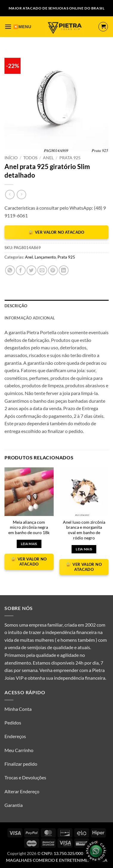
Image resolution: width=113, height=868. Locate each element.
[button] (8, 27)
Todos (30, 158)
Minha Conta (18, 709)
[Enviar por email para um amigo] (42, 270)
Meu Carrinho (19, 750)
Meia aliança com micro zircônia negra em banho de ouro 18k (29, 527)
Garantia (14, 805)
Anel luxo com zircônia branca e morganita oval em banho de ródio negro (84, 530)
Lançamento (45, 257)
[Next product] (10, 194)
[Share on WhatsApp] (10, 270)
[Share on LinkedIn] (64, 270)
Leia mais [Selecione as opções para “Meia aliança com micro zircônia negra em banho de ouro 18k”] (29, 544)
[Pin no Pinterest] (53, 270)
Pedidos (13, 723)
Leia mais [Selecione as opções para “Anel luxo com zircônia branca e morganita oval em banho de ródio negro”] (84, 549)
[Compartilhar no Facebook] (21, 270)
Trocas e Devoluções (25, 777)
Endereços (15, 736)
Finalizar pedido (21, 764)
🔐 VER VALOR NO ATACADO (56, 232)
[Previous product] (21, 194)
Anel (48, 158)
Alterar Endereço (22, 791)
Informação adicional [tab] (30, 318)
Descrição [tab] (16, 306)
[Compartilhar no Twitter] (31, 270)
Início (11, 158)
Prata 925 (70, 158)
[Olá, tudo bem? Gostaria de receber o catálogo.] (96, 851)
